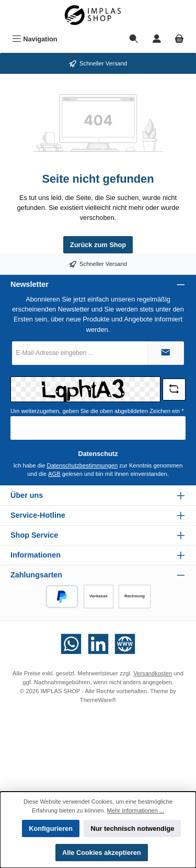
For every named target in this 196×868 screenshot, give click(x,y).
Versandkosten (153, 673)
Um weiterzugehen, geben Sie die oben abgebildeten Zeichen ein (97, 411)
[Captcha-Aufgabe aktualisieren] (174, 390)
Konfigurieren (51, 828)
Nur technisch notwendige (132, 828)
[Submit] (166, 353)
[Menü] (35, 39)
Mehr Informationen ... (136, 810)
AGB (54, 474)
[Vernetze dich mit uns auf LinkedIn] (98, 644)
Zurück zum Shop (98, 245)
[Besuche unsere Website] (125, 644)
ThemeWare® (98, 700)
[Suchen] (134, 39)
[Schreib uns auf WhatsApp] (71, 644)
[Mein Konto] (157, 39)
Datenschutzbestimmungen (83, 465)
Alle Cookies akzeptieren (102, 853)
